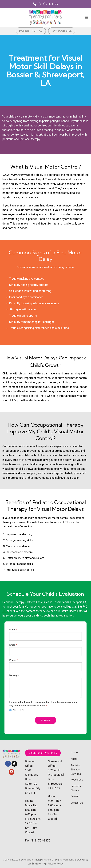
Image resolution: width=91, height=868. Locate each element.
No (21, 710)
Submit (45, 720)
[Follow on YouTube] (12, 772)
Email (13, 645)
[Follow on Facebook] (8, 764)
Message (15, 675)
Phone (13, 660)
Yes (13, 710)
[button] (86, 17)
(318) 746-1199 (46, 4)
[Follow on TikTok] (14, 764)
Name (13, 630)
